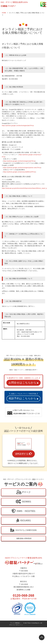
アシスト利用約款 (15, 643)
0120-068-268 (23, 615)
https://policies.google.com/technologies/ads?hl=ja (18, 126)
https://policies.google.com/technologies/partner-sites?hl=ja (23, 168)
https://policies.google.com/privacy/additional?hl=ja (20, 172)
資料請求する (24, 474)
